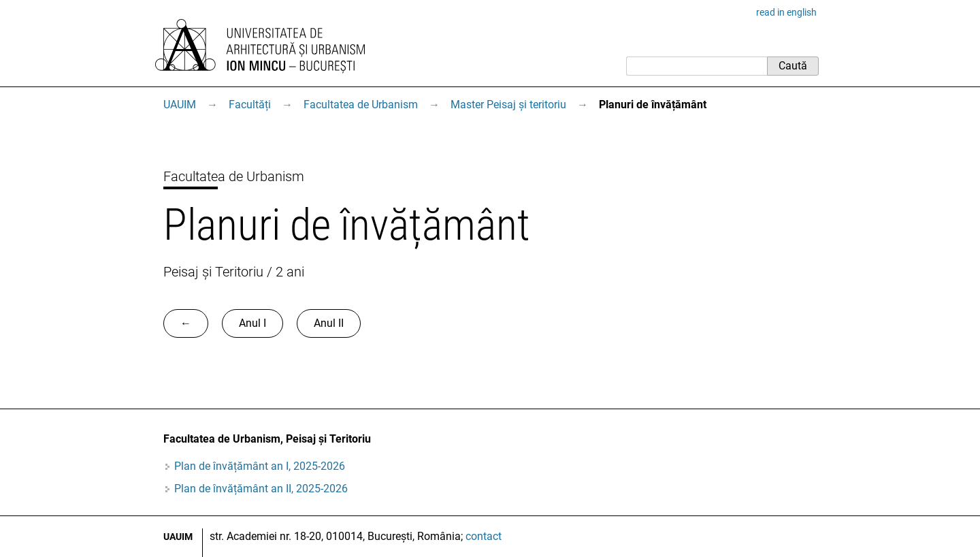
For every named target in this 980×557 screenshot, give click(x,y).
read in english (786, 12)
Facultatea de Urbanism (361, 105)
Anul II (329, 323)
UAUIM (180, 105)
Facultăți (250, 105)
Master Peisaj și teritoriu (508, 105)
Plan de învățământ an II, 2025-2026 (261, 489)
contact (484, 536)
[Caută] (697, 66)
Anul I (252, 323)
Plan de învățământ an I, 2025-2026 (260, 466)
